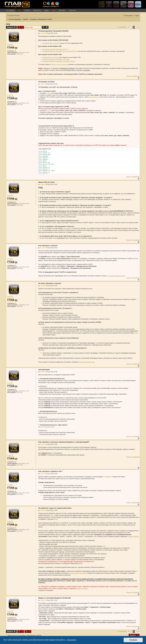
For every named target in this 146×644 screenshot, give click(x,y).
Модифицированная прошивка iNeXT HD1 (56, 59)
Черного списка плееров (59, 64)
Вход (19, 10)
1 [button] (131, 27)
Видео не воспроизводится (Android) (54, 598)
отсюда (49, 93)
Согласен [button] (133, 640)
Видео (47, 10)
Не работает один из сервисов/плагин (55, 508)
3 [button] (136, 27)
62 (16, 51)
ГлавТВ (10, 44)
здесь (52, 515)
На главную (10, 10)
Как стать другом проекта (46, 427)
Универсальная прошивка (51, 57)
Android (27, 10)
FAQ (54, 10)
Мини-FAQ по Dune (47, 182)
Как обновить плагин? (48, 246)
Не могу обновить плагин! (50, 283)
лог (57, 556)
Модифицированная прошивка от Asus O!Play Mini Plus (60, 51)
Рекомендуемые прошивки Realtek (53, 31)
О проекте (72, 10)
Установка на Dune (46, 82)
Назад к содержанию (133, 76)
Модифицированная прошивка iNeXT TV (56, 49)
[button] (129, 27)
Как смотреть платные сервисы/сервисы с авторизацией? (64, 442)
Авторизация (44, 369)
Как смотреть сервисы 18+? (50, 471)
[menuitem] (17, 16)
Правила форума (133, 537)
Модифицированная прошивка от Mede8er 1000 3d (59, 61)
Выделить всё (46, 149)
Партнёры (62, 10)
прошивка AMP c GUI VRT (51, 43)
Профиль (108, 477)
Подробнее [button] (71, 640)
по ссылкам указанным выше (116, 276)
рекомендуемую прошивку (77, 573)
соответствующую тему (87, 362)
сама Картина (67, 228)
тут (103, 546)
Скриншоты (37, 10)
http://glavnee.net (94, 97)
